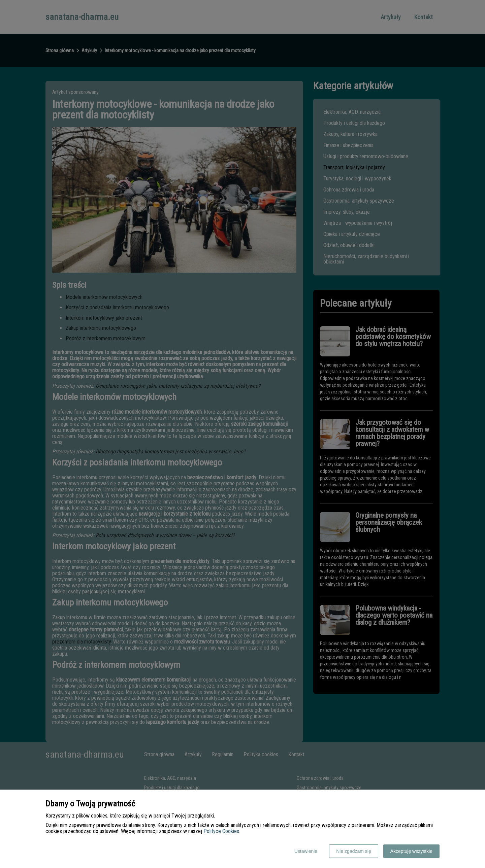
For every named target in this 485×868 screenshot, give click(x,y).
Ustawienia (306, 851)
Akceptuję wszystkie (411, 851)
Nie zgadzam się (354, 851)
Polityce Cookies (221, 831)
